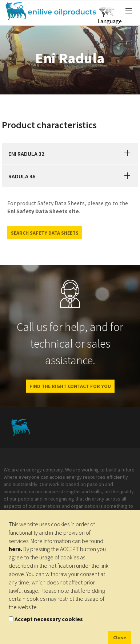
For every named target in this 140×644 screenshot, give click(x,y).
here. (15, 549)
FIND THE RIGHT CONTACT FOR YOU (70, 386)
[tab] (70, 154)
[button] (127, 154)
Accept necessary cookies (49, 619)
